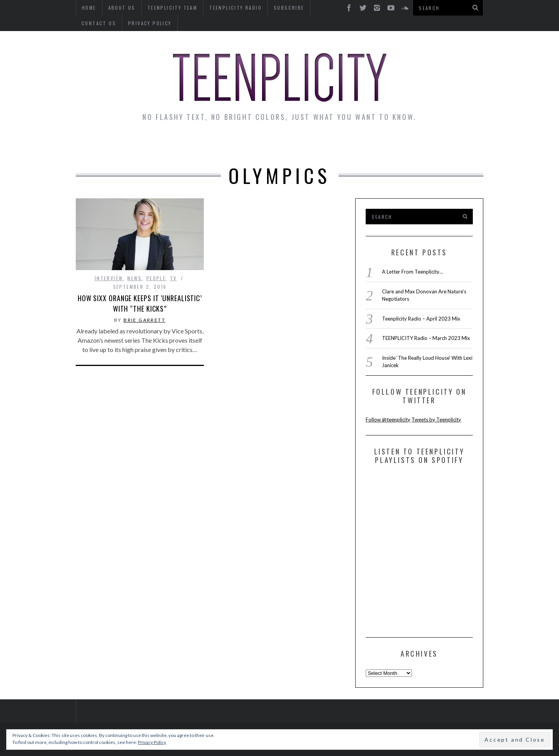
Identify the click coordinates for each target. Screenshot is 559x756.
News (97, 144)
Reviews (417, 144)
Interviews (143, 144)
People (156, 278)
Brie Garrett (144, 320)
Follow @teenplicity (388, 420)
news (135, 278)
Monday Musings (277, 144)
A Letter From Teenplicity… (412, 272)
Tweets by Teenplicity (436, 420)
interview (109, 278)
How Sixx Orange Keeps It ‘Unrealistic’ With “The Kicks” (140, 303)
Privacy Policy (103, 23)
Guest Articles (356, 144)
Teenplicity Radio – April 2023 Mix (421, 319)
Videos (460, 144)
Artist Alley (205, 144)
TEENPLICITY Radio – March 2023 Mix (426, 338)
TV (174, 278)
